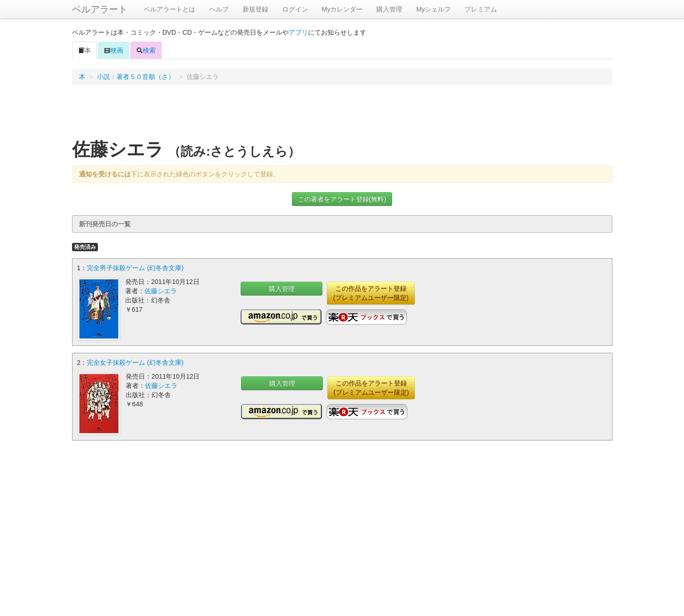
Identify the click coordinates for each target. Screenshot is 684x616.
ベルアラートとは (169, 9)
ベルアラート (100, 9)
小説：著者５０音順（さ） (136, 77)
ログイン (295, 9)
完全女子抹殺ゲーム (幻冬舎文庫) (135, 362)
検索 (146, 50)
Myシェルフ (433, 9)
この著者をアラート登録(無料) (342, 199)
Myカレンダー (342, 9)
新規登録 (255, 9)
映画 (114, 50)
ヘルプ (219, 9)
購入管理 (389, 9)
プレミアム (481, 9)
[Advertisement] (342, 115)
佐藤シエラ (161, 291)
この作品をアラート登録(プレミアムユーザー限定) (371, 293)
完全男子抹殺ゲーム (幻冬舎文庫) (135, 268)
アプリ (298, 32)
